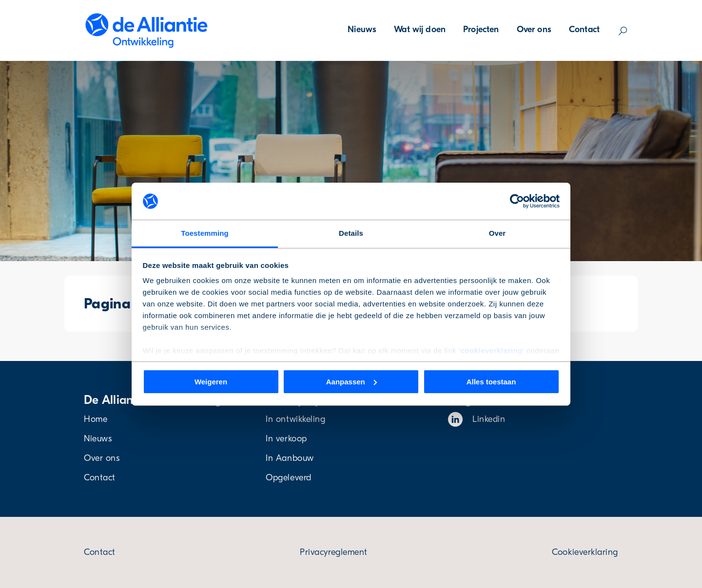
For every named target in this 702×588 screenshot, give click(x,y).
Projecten (481, 29)
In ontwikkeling (295, 419)
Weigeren (211, 382)
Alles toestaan (491, 382)
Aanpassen (351, 382)
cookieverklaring (491, 351)
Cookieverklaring (585, 552)
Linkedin (477, 419)
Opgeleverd (288, 478)
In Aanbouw (290, 458)
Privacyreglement (334, 552)
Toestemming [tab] (205, 233)
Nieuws (362, 29)
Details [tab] (351, 233)
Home (96, 419)
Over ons (534, 29)
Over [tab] (497, 233)
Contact (584, 29)
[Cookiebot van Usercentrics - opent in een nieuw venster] (517, 201)
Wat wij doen (420, 29)
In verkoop (286, 439)
